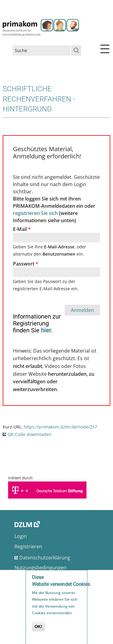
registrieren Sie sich (35, 213)
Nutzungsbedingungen (41, 568)
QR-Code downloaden (30, 434)
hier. (47, 330)
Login (21, 536)
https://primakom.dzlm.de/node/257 (60, 427)
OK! (39, 628)
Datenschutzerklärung (45, 558)
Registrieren (28, 546)
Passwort (26, 264)
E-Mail (22, 229)
